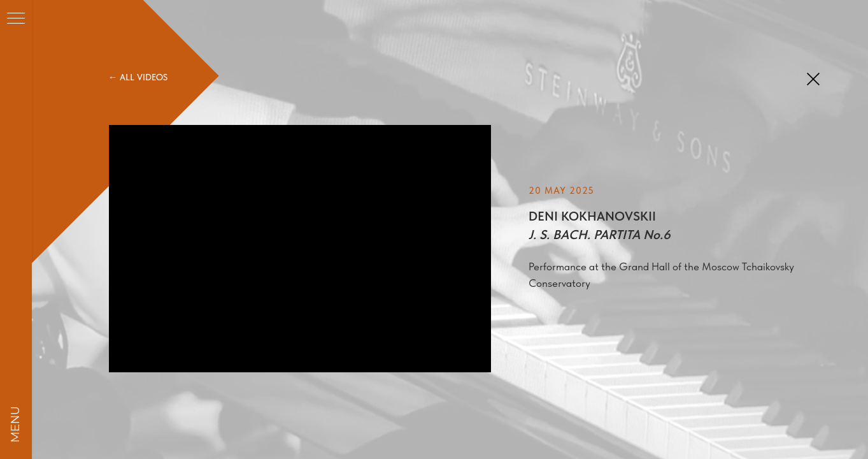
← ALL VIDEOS (138, 77)
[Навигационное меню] (16, 19)
